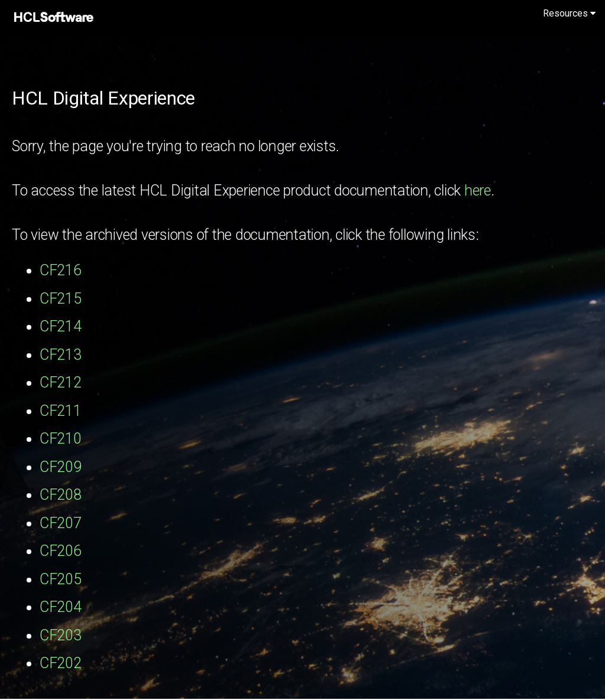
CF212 (61, 382)
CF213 (61, 355)
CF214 (61, 326)
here (478, 191)
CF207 (61, 523)
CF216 (61, 270)
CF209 (61, 467)
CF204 (61, 607)
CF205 (61, 579)
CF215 (61, 299)
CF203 (61, 635)
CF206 (61, 551)
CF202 (61, 663)
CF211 (61, 411)
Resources (569, 13)
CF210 (61, 439)
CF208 (61, 495)
